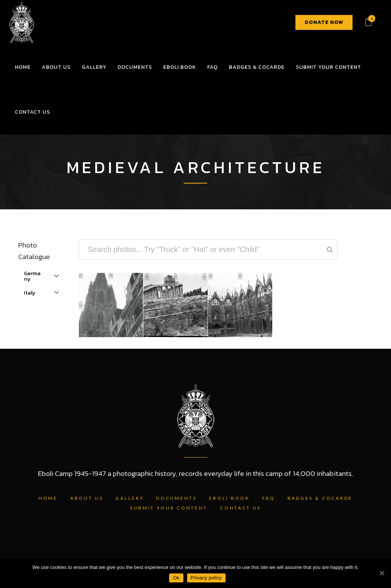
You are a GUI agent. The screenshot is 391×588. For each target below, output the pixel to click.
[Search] (330, 250)
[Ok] (382, 573)
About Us (87, 498)
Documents (176, 498)
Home (48, 498)
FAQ (269, 498)
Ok (176, 578)
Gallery (130, 498)
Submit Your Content (169, 508)
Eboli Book (229, 498)
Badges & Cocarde (320, 498)
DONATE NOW (324, 22)
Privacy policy (206, 578)
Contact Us (241, 508)
